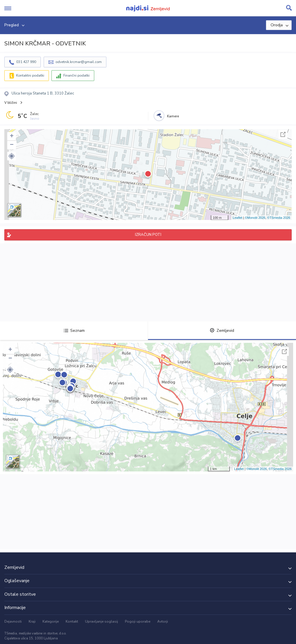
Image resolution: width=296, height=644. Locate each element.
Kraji (32, 621)
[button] (12, 156)
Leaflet (237, 218)
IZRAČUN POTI (148, 235)
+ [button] (12, 136)
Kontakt (72, 621)
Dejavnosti (13, 621)
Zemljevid (222, 331)
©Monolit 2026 (255, 218)
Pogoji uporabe (138, 621)
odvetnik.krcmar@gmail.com (79, 62)
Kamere (173, 116)
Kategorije (51, 621)
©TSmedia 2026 (279, 218)
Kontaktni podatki (30, 75)
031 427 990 (26, 62)
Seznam (74, 331)
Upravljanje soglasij (101, 621)
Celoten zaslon (283, 134)
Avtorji (163, 621)
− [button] (12, 145)
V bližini (11, 103)
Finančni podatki (76, 75)
